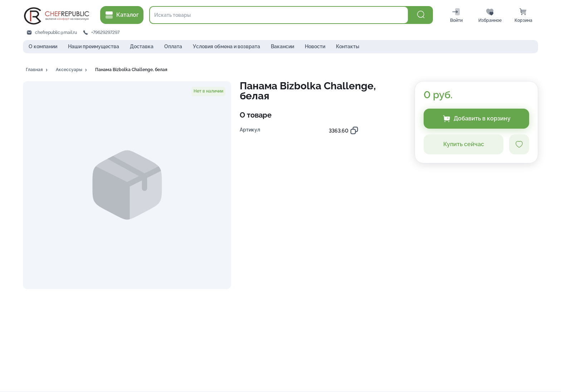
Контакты (348, 46)
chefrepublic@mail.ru (56, 33)
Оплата (173, 46)
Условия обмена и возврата (226, 46)
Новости (315, 46)
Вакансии (282, 46)
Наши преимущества (94, 46)
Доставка (142, 46)
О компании (43, 46)
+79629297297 (105, 33)
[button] (37, 70)
